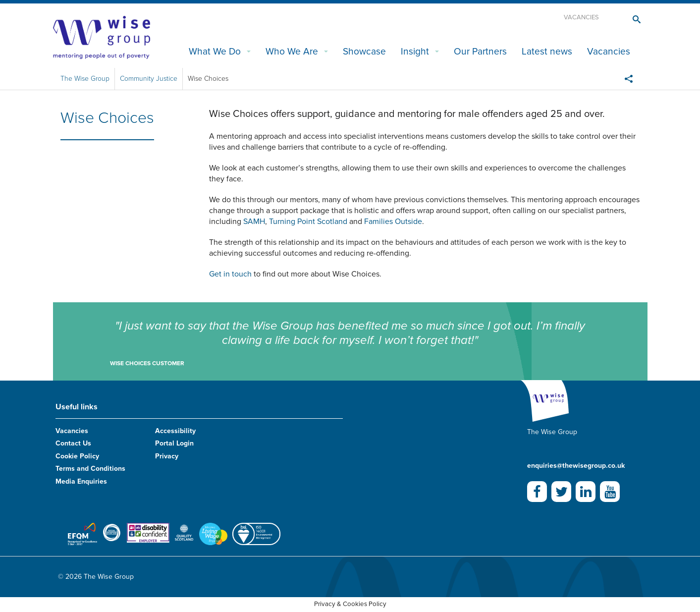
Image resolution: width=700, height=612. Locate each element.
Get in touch (230, 274)
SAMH (254, 222)
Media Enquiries (81, 481)
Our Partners (480, 51)
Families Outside (393, 222)
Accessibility (175, 431)
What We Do (215, 51)
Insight (415, 51)
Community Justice (149, 79)
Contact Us (73, 443)
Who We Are (292, 51)
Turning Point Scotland (308, 222)
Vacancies (581, 17)
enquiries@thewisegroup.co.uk (576, 466)
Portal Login (174, 443)
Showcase (364, 51)
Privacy (167, 456)
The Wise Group (85, 79)
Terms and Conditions (90, 469)
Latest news (547, 51)
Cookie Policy (77, 456)
